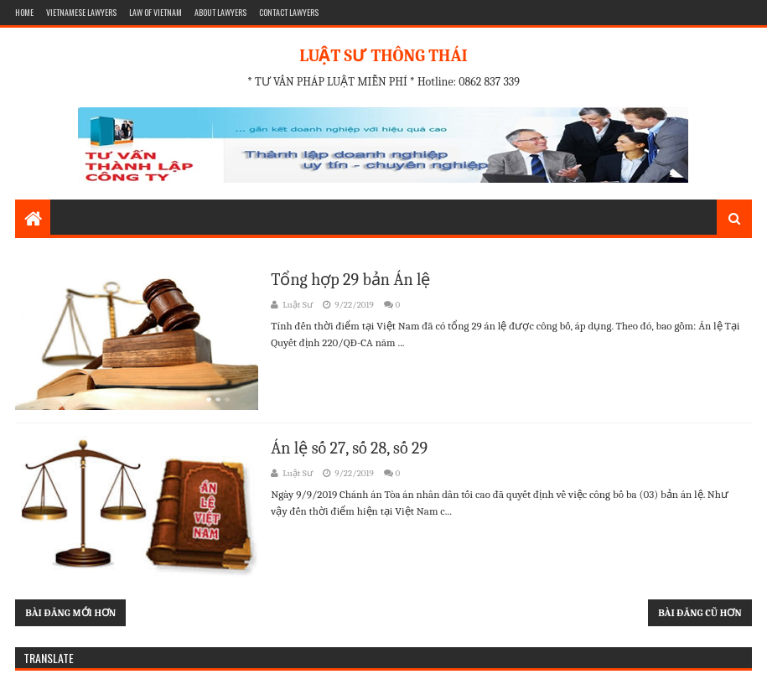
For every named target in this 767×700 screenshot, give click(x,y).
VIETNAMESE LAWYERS (81, 12)
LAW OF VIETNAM (155, 12)
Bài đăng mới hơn (70, 613)
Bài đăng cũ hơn (700, 613)
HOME (24, 12)
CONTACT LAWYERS (289, 12)
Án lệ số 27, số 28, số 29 (349, 448)
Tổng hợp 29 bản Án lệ (350, 280)
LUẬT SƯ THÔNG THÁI (383, 56)
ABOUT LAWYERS (220, 12)
